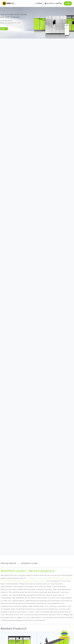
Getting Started (8, 563)
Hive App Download (19, 581)
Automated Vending (35, 578)
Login (68, 3)
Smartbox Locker (29, 563)
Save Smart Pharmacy (37, 581)
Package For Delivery (53, 578)
